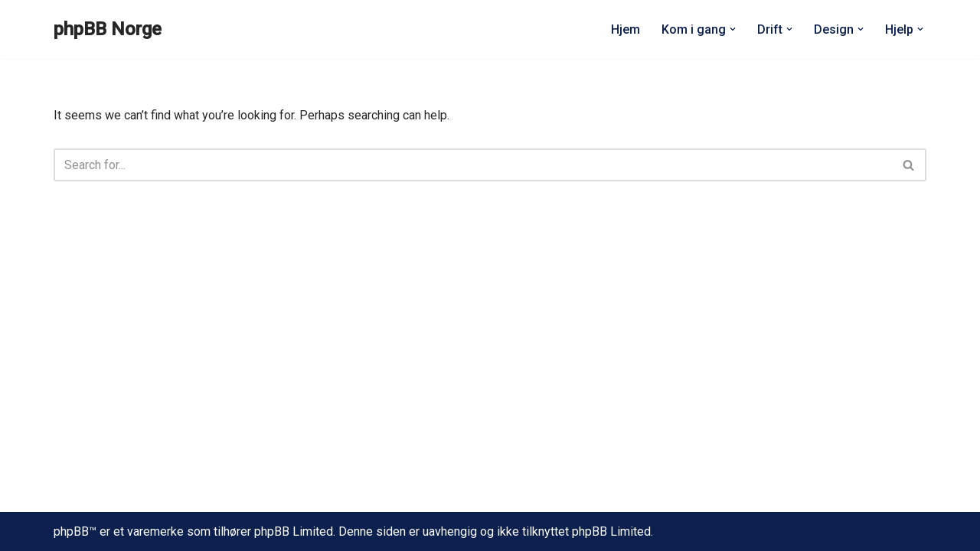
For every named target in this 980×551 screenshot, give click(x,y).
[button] (733, 29)
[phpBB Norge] (108, 29)
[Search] (473, 165)
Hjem (626, 29)
